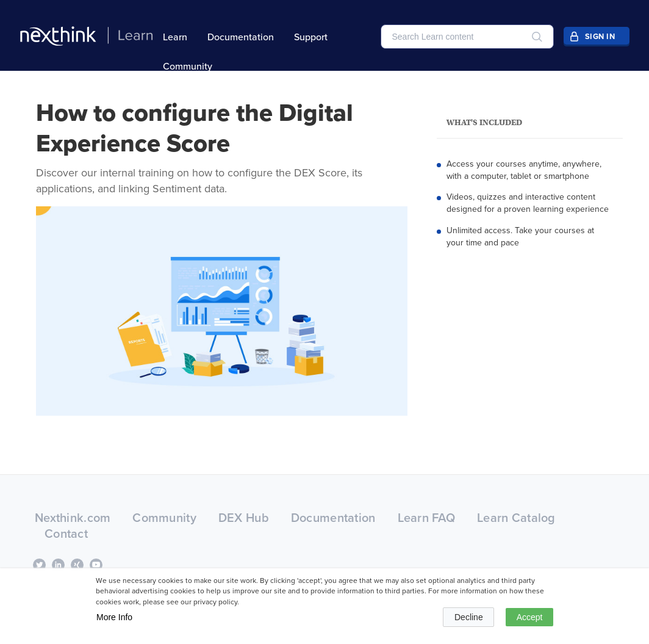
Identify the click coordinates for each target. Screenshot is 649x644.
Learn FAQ (427, 517)
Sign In (600, 36)
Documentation (241, 37)
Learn (175, 37)
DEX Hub (244, 517)
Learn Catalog (516, 517)
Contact (66, 533)
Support (311, 37)
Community (188, 66)
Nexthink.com (73, 517)
